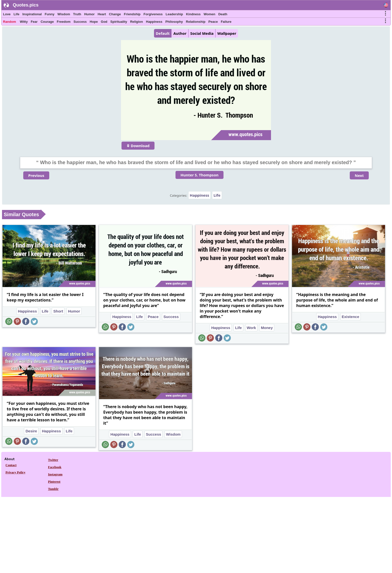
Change (115, 14)
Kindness (193, 14)
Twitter (53, 460)
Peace (213, 22)
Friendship (132, 14)
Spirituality (119, 22)
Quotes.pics (26, 5)
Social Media (202, 33)
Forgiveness (153, 14)
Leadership (174, 14)
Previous (36, 175)
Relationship (196, 22)
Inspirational (32, 14)
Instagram (55, 474)
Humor (89, 14)
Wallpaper (227, 33)
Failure (226, 22)
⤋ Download (138, 146)
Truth (77, 14)
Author (180, 33)
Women (209, 14)
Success (80, 22)
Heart (102, 14)
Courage (47, 22)
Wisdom (64, 14)
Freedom (64, 22)
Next (359, 175)
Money (267, 328)
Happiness (154, 22)
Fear (34, 22)
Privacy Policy (15, 472)
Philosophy (174, 22)
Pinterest (54, 482)
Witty (24, 22)
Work (251, 328)
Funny (50, 14)
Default (163, 33)
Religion (136, 22)
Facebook (55, 467)
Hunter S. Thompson (199, 175)
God (104, 22)
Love (7, 14)
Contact (11, 465)
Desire (31, 431)
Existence (350, 317)
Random (9, 22)
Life (16, 14)
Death (223, 14)
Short (58, 311)
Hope (94, 22)
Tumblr (53, 489)
